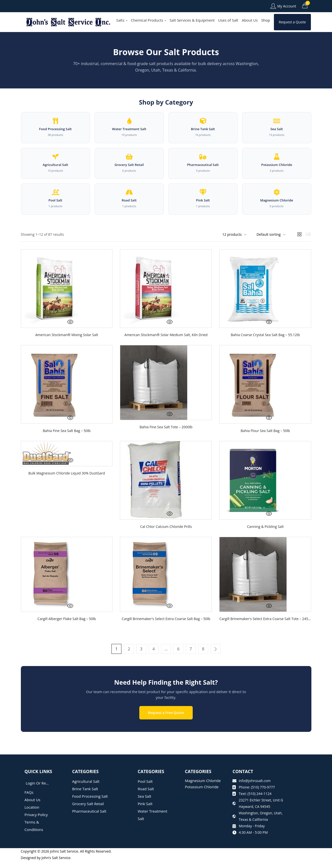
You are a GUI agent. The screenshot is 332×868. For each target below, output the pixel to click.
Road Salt (146, 796)
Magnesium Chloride (203, 788)
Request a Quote (292, 22)
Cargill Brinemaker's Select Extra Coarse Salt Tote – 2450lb (266, 628)
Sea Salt (145, 803)
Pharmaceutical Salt (89, 818)
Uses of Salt (228, 20)
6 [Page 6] (178, 658)
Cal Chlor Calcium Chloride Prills (166, 536)
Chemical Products (148, 20)
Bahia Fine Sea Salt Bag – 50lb (67, 440)
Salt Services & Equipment (192, 20)
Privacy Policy (36, 822)
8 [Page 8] (202, 658)
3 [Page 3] (142, 658)
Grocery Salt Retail (88, 811)
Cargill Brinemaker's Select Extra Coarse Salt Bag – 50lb (166, 628)
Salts (122, 20)
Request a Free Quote (166, 720)
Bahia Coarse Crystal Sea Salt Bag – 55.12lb (265, 344)
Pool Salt (145, 788)
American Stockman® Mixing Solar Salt (67, 344)
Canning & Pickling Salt (265, 536)
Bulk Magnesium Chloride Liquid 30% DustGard (67, 483)
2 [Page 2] (130, 658)
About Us (250, 20)
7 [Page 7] (190, 658)
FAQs (29, 799)
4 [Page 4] (154, 658)
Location (32, 814)
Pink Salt (145, 811)
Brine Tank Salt (85, 796)
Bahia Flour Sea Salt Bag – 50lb (265, 440)
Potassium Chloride (202, 794)
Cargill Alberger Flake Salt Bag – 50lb (67, 628)
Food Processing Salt (90, 803)
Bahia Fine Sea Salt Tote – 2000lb (166, 436)
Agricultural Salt (86, 788)
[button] (305, 5)
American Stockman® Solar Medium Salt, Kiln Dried (166, 344)
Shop (266, 20)
